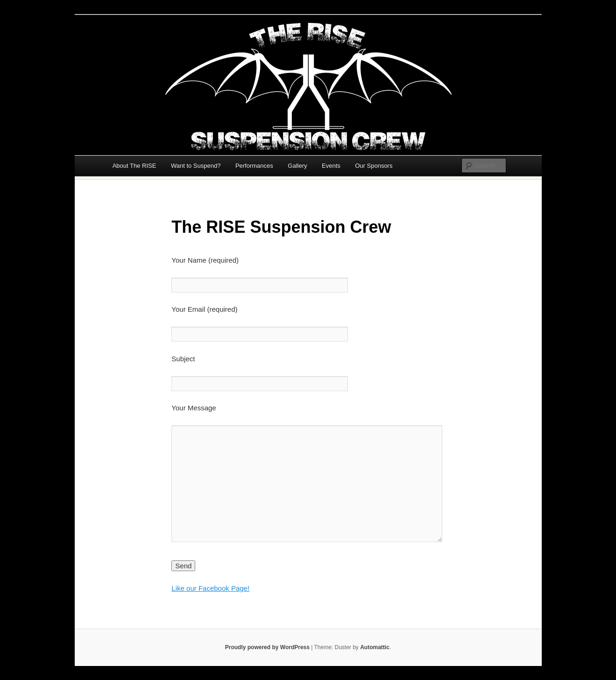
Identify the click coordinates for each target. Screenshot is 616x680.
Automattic (375, 647)
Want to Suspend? (196, 166)
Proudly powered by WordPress (267, 647)
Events (331, 166)
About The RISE (135, 166)
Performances (254, 166)
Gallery (297, 166)
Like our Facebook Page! (210, 588)
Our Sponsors (374, 166)
